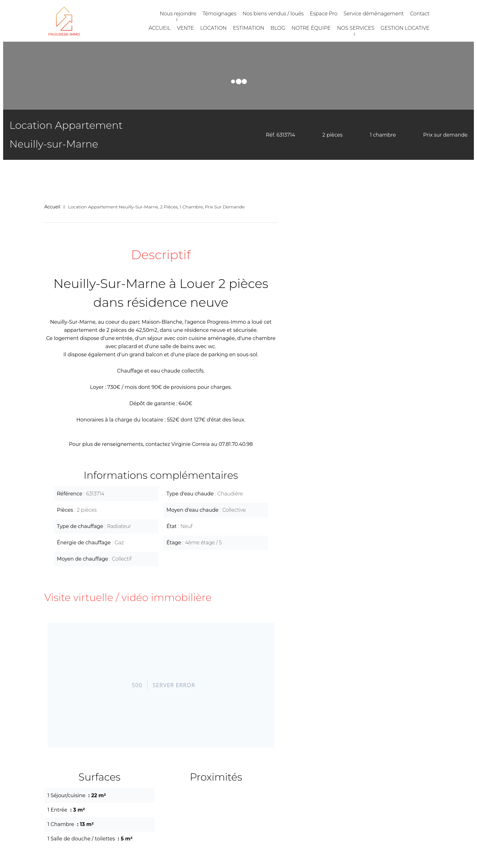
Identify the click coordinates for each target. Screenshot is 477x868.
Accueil (52, 207)
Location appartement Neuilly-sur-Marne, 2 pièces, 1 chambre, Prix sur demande (157, 207)
